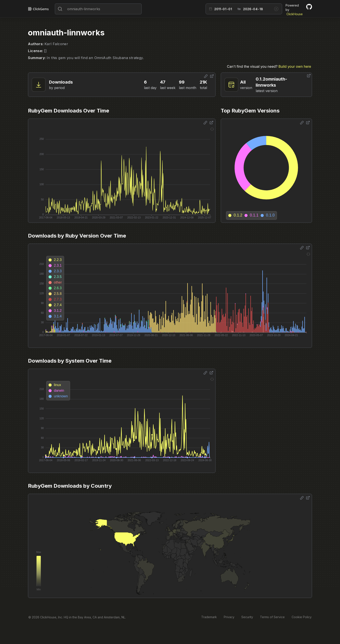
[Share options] (206, 76)
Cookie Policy (302, 617)
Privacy (229, 617)
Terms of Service (272, 617)
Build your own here (295, 66)
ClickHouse (295, 14)
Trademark (209, 617)
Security (247, 617)
